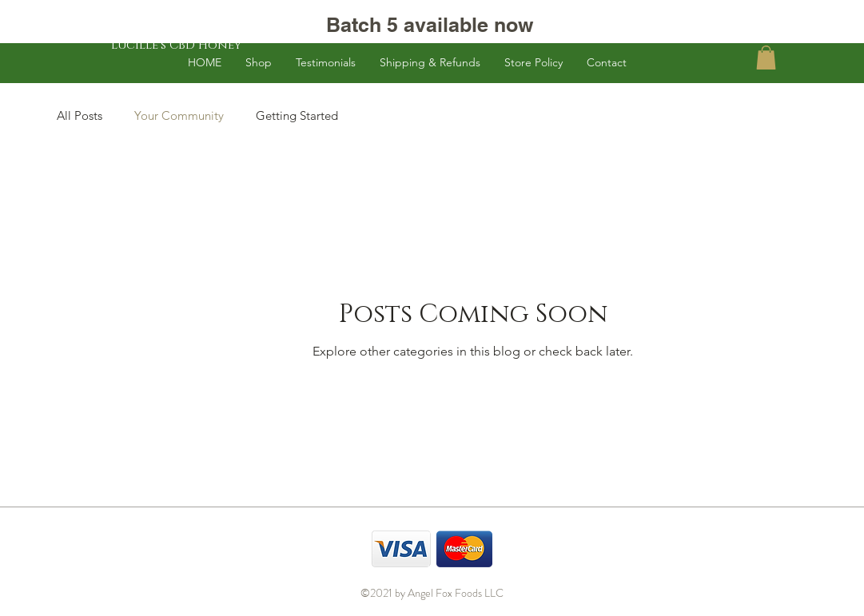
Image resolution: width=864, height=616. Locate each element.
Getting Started (297, 115)
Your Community (179, 115)
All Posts (80, 115)
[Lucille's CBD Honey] (176, 45)
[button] (766, 58)
